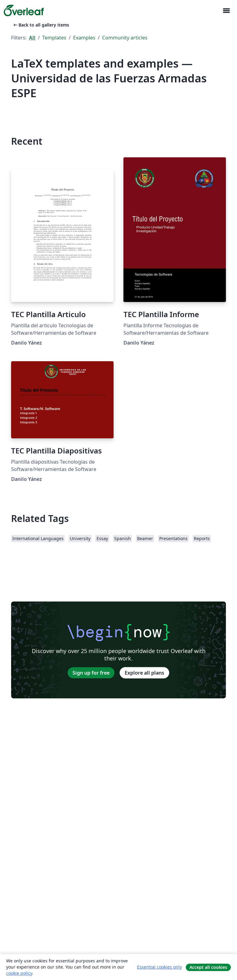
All (32, 38)
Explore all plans (144, 673)
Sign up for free (91, 673)
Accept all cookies (208, 967)
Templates (54, 38)
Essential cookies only (159, 967)
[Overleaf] (24, 10)
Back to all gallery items (41, 25)
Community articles (125, 38)
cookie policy (19, 973)
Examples (84, 38)
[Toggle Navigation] (226, 11)
